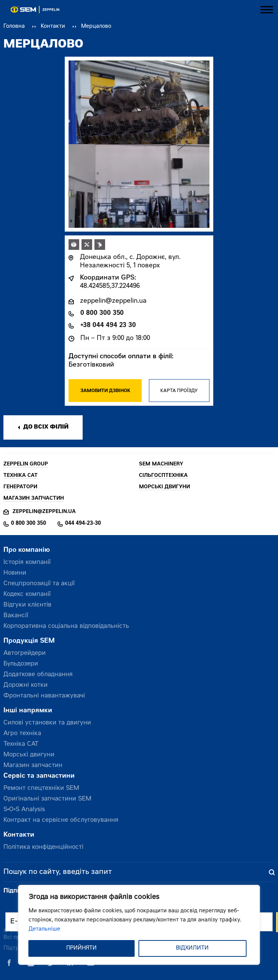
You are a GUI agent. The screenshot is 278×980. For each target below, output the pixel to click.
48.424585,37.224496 (110, 287)
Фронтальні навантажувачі (44, 696)
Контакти (53, 27)
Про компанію (27, 550)
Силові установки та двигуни (47, 723)
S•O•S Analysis (24, 810)
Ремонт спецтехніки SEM (41, 788)
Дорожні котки (26, 685)
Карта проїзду (179, 391)
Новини (15, 573)
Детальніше (44, 929)
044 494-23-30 (83, 524)
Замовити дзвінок (105, 391)
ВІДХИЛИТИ (192, 948)
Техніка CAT (21, 744)
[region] (139, 925)
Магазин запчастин (33, 766)
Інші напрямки (28, 711)
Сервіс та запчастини (39, 776)
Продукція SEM (29, 641)
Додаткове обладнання (38, 675)
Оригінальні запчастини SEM (47, 799)
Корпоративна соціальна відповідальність (66, 626)
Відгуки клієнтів (27, 605)
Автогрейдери (25, 653)
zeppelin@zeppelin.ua (113, 301)
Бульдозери (21, 664)
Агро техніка (22, 734)
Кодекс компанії (27, 594)
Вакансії (16, 616)
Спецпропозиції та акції (39, 584)
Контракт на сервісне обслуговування (61, 820)
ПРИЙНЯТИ (81, 948)
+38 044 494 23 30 (108, 326)
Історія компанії (27, 562)
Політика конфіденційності (43, 847)
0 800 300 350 (102, 314)
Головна (14, 27)
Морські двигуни (29, 755)
